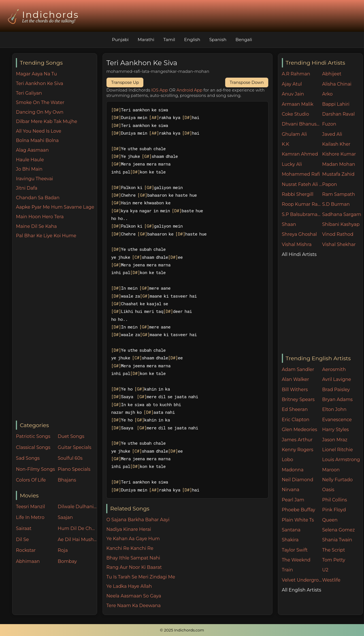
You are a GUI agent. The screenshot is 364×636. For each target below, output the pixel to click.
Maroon (331, 470)
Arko (327, 94)
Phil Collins (335, 500)
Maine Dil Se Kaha (36, 226)
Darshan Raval (338, 114)
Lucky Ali (292, 164)
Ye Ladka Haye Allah (129, 586)
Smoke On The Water (40, 102)
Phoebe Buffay (299, 510)
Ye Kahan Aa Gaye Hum (133, 539)
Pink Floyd (334, 510)
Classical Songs (33, 447)
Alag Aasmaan (32, 150)
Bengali (244, 40)
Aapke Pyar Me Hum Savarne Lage (55, 207)
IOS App (160, 90)
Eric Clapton (296, 420)
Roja (63, 550)
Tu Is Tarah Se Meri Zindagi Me (141, 577)
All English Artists (302, 590)
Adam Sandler (298, 369)
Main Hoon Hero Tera (40, 217)
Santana (291, 530)
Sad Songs (28, 458)
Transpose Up (125, 82)
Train (287, 570)
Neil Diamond (298, 480)
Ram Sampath (339, 194)
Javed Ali (332, 134)
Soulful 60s (70, 458)
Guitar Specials (75, 447)
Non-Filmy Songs (35, 469)
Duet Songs (71, 436)
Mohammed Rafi (301, 174)
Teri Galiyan (29, 93)
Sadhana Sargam (342, 214)
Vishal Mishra (297, 244)
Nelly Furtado (337, 480)
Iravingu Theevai (34, 179)
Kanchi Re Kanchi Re (130, 548)
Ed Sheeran (295, 409)
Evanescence (337, 420)
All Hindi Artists (299, 254)
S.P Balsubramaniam (302, 214)
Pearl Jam (293, 500)
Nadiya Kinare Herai (129, 529)
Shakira (290, 540)
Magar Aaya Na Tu (36, 74)
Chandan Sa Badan (38, 198)
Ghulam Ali (294, 134)
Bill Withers (295, 390)
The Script (334, 550)
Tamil (169, 40)
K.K (286, 144)
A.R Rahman (296, 74)
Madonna (293, 470)
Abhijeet (332, 74)
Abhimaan (28, 561)
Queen (330, 520)
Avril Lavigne (337, 379)
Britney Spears (298, 399)
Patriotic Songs (33, 436)
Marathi (146, 40)
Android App (190, 90)
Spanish (218, 40)
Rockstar (26, 550)
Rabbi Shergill (298, 194)
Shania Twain (337, 540)
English (192, 40)
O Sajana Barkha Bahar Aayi (138, 520)
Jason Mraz (335, 440)
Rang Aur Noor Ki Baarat (134, 567)
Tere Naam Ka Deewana (133, 606)
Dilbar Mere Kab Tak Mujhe (46, 121)
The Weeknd (296, 560)
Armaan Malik (298, 104)
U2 (325, 570)
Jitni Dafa (26, 188)
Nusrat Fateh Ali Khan (302, 184)
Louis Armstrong (341, 460)
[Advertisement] (56, 330)
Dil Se (22, 539)
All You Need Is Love (39, 131)
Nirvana (291, 490)
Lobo (288, 460)
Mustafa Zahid (338, 174)
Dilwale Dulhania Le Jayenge (77, 507)
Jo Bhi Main (29, 169)
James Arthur (297, 440)
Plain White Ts (298, 520)
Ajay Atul (292, 84)
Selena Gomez (338, 530)
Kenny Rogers (298, 450)
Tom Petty (334, 560)
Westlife (331, 580)
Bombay (67, 561)
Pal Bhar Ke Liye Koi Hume (46, 236)
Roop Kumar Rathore (302, 204)
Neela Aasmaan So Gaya (134, 596)
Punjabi (120, 40)
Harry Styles (335, 430)
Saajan (65, 517)
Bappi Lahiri (336, 104)
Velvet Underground (302, 580)
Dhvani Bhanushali (302, 124)
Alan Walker (295, 379)
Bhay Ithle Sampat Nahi (133, 558)
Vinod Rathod (338, 234)
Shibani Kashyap (341, 224)
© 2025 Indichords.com (182, 630)
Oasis (328, 490)
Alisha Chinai (337, 84)
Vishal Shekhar (339, 244)
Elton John (334, 409)
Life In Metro (30, 517)
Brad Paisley (336, 390)
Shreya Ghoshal (299, 234)
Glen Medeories (300, 430)
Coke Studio (295, 114)
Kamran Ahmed (300, 154)
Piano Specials (74, 469)
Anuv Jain (293, 94)
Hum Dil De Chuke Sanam (77, 528)
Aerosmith (334, 369)
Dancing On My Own (40, 112)
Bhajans (67, 480)
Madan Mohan (339, 164)
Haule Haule (30, 160)
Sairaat (24, 528)
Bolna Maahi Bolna (37, 140)
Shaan (289, 224)
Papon (329, 184)
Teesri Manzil (30, 507)
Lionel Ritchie (337, 450)
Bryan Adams (337, 399)
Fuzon (329, 124)
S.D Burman (336, 204)
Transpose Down (247, 82)
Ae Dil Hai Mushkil (77, 539)
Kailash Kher (336, 144)
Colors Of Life (31, 480)
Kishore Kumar (339, 154)
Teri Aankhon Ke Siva (40, 83)
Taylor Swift (295, 550)
